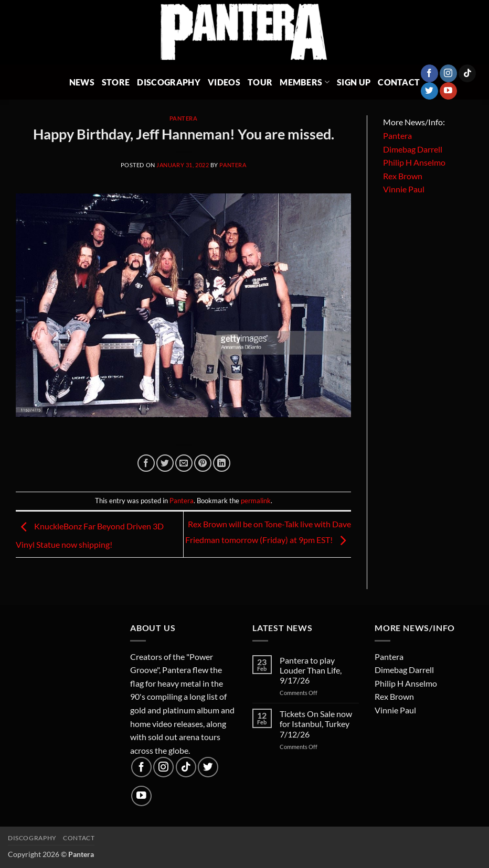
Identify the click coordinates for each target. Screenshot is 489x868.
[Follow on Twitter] (429, 91)
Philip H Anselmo (414, 162)
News (82, 82)
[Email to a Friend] (184, 463)
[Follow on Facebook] (429, 73)
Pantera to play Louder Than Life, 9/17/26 (311, 670)
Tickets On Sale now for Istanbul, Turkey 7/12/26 (316, 724)
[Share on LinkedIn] (222, 463)
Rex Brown (403, 176)
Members (305, 82)
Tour (260, 82)
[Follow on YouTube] (448, 91)
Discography (169, 82)
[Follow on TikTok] (467, 73)
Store (116, 82)
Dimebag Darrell (413, 149)
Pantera (184, 118)
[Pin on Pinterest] (203, 463)
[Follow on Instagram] (448, 73)
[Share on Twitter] (165, 463)
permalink (256, 501)
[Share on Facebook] (146, 463)
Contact (399, 82)
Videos (224, 82)
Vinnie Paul (404, 189)
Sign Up (354, 82)
